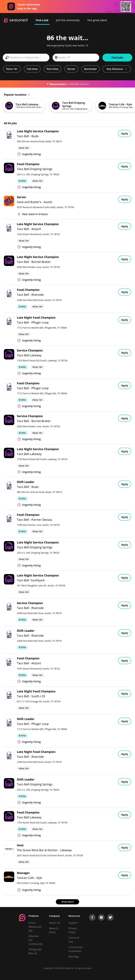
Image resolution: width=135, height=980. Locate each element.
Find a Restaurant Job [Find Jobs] (35, 927)
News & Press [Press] (54, 930)
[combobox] (26, 58)
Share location (56, 84)
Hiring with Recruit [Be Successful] (35, 951)
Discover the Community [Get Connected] (36, 940)
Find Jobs (117, 58)
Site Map (74, 957)
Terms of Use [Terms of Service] (74, 940)
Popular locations (17, 95)
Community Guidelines (76, 949)
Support (73, 923)
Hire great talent (97, 20)
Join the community (68, 20)
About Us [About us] (55, 923)
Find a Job (42, 20)
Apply (125, 133)
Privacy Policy (73, 930)
